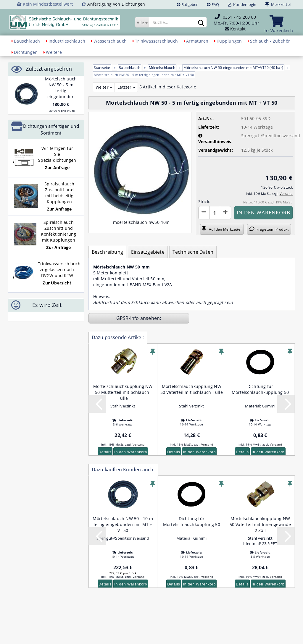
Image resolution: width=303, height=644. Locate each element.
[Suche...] (142, 22)
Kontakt (238, 29)
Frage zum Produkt (269, 229)
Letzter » (126, 87)
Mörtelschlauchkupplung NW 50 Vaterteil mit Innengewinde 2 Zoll (260, 524)
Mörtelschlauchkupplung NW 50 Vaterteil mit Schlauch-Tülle (192, 389)
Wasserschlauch (110, 41)
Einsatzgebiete (148, 252)
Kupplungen (229, 41)
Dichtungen (26, 52)
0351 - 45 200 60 (239, 17)
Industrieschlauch (67, 41)
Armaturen (197, 41)
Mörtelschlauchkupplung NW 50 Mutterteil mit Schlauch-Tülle (123, 392)
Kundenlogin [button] (242, 4)
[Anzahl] (215, 213)
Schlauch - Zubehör (270, 41)
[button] (204, 213)
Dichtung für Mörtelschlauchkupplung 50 (260, 389)
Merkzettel (278, 4)
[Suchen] (201, 22)
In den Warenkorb (131, 452)
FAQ (213, 4)
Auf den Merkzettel (222, 229)
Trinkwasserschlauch (156, 41)
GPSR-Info (128, 318)
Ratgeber (187, 4)
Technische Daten (193, 252)
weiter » (104, 87)
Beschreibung (107, 252)
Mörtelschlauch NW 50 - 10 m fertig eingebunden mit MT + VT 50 (123, 524)
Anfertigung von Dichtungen (116, 4)
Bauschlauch (27, 41)
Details (105, 452)
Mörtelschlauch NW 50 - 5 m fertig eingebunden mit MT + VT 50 (61, 91)
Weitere (54, 52)
